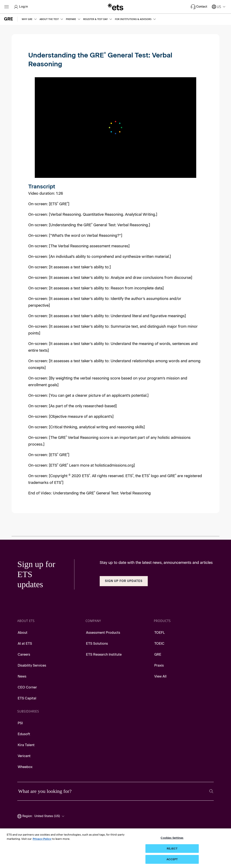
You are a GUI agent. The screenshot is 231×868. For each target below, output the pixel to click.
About (23, 633)
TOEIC (159, 644)
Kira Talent (26, 745)
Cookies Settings (172, 838)
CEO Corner (27, 687)
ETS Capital (27, 698)
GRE (158, 654)
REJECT (172, 849)
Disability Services (32, 665)
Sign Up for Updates (124, 581)
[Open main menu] (7, 7)
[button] (30, 19)
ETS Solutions (97, 644)
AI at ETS (25, 644)
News (22, 676)
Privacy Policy (42, 839)
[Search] (211, 791)
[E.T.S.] (115, 7)
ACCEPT (172, 859)
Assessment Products (103, 633)
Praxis (159, 665)
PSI (20, 723)
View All (160, 676)
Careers (24, 654)
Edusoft (24, 734)
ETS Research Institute (104, 654)
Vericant (24, 756)
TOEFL (160, 633)
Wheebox (25, 767)
